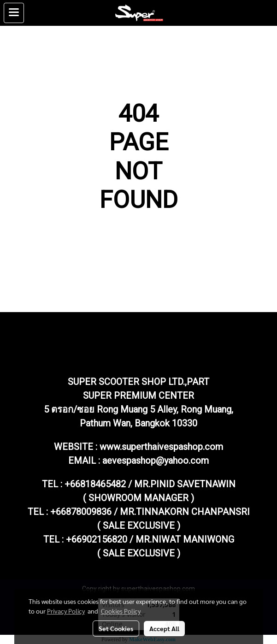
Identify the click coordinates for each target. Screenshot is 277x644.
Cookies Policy (121, 611)
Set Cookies (116, 628)
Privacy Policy (66, 611)
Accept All (164, 628)
